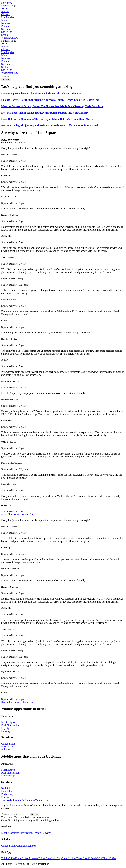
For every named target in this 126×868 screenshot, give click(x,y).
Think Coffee (8, 858)
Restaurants (21, 846)
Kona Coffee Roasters (26, 858)
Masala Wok (96, 858)
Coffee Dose (44, 858)
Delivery (46, 833)
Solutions (30, 800)
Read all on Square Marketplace (18, 514)
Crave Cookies (69, 858)
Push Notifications (24, 833)
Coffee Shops (8, 846)
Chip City (56, 858)
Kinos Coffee (109, 858)
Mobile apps (8, 833)
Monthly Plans (42, 800)
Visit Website (8, 800)
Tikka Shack (83, 858)
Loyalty (37, 833)
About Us (20, 800)
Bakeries (32, 846)
